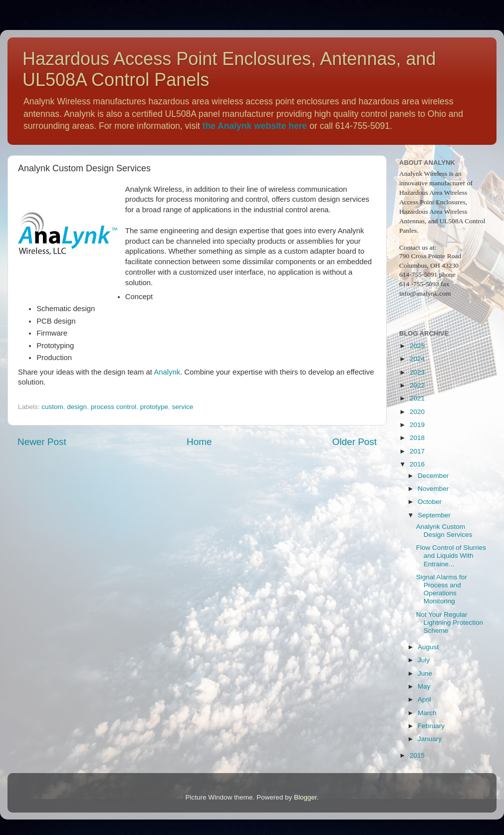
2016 (417, 464)
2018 (417, 438)
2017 (417, 451)
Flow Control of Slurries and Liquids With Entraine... (451, 556)
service (183, 407)
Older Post (355, 442)
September (434, 515)
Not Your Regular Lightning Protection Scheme (450, 623)
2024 (417, 359)
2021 (417, 398)
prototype (154, 407)
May (424, 686)
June (425, 673)
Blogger (305, 797)
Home (199, 442)
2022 (417, 385)
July (424, 660)
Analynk (167, 372)
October (430, 502)
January (430, 739)
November (433, 489)
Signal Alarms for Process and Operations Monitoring (442, 589)
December (433, 476)
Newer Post (42, 442)
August (428, 647)
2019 (417, 425)
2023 (417, 372)
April (424, 699)
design (77, 407)
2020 (417, 412)
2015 (417, 755)
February (431, 726)
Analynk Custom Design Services (444, 531)
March (427, 713)
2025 (417, 346)
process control (114, 407)
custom (52, 407)
